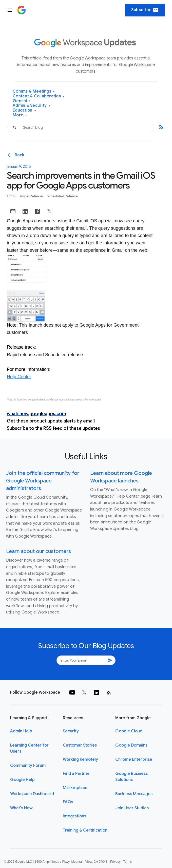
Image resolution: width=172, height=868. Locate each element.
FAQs (68, 802)
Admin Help (21, 731)
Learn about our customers (39, 551)
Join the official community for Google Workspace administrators (43, 481)
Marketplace (75, 788)
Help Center (19, 377)
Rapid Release (32, 196)
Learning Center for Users (29, 748)
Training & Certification (85, 830)
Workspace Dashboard (32, 794)
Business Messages (134, 794)
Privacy (115, 862)
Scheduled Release (62, 196)
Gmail (12, 196)
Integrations (74, 816)
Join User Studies (132, 808)
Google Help (22, 780)
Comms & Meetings (34, 91)
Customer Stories (80, 745)
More (20, 115)
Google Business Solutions (131, 777)
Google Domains (131, 745)
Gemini (22, 101)
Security (71, 731)
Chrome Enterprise (134, 759)
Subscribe (145, 10)
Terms (127, 862)
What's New (21, 808)
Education (24, 110)
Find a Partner (76, 774)
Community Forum (28, 766)
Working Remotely (80, 759)
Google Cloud (129, 731)
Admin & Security (32, 106)
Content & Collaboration (39, 96)
